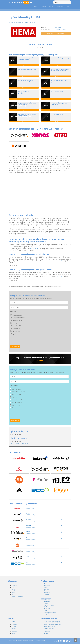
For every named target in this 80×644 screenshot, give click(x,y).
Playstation (47, 586)
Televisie (46, 594)
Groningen (14, 628)
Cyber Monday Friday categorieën (53, 625)
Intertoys (14, 587)
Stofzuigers (63, 29)
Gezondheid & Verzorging (51, 612)
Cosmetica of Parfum (18, 326)
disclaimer (25, 641)
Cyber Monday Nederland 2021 (52, 623)
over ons (15, 641)
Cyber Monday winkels (50, 626)
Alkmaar (14, 621)
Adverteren (47, 632)
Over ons (47, 630)
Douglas (14, 591)
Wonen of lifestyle (17, 328)
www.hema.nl (58, 27)
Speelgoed (16, 334)
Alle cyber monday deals (15, 22)
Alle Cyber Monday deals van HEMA (56, 33)
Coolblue (14, 584)
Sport (46, 610)
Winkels (52, 7)
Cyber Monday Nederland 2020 (52, 621)
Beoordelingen (25, 22)
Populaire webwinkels (17, 596)
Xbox (46, 587)
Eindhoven (14, 626)
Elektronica (47, 602)
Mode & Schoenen (18, 320)
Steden (68, 7)
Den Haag (14, 625)
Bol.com (14, 594)
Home (35, 7)
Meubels (57, 29)
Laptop (46, 584)
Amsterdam (14, 623)
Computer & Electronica (19, 318)
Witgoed (46, 614)
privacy (20, 641)
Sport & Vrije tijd (17, 331)
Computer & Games (49, 605)
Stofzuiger (47, 593)
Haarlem (14, 630)
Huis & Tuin (47, 609)
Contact (46, 633)
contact (10, 641)
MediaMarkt (14, 586)
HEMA (13, 589)
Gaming (15, 323)
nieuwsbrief (34, 249)
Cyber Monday (43, 7)
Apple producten (17, 315)
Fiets (46, 591)
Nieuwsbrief (33, 22)
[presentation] (24, 340)
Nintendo (47, 589)
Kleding (46, 607)
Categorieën (60, 7)
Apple (13, 593)
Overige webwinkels (49, 628)
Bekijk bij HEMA (13, 265)
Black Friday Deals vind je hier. (20, 443)
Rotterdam (14, 632)
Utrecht (13, 633)
